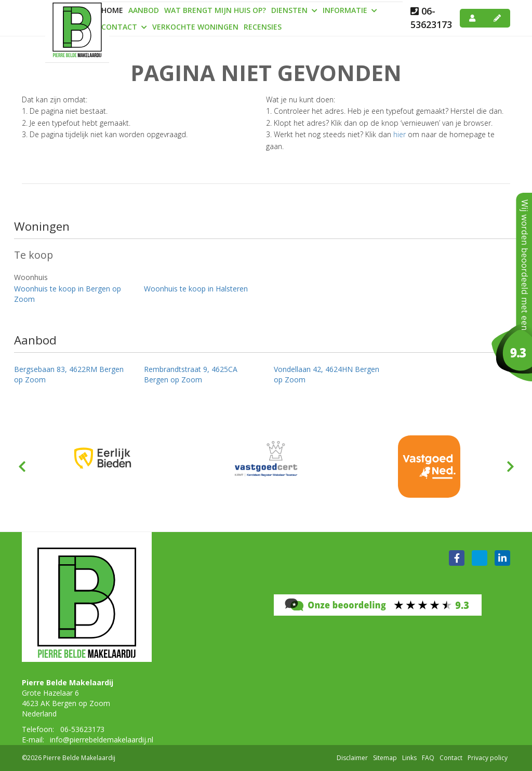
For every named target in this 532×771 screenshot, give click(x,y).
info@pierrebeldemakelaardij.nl (102, 740)
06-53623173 (431, 18)
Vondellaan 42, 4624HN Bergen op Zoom (327, 374)
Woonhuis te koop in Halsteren (196, 289)
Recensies (263, 27)
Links (409, 758)
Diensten (294, 10)
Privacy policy (488, 758)
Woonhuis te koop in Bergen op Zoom (68, 294)
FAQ (428, 758)
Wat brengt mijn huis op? (215, 10)
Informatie (350, 10)
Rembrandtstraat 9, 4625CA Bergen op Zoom (191, 374)
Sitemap (385, 758)
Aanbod (144, 10)
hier (400, 134)
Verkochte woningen (195, 27)
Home (112, 10)
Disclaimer (352, 758)
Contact (124, 27)
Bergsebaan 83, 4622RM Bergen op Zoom (69, 374)
